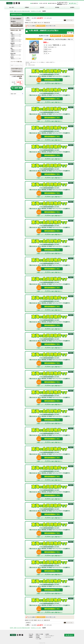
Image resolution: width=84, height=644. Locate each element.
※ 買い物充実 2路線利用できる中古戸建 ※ (44, 30)
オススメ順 (31, 23)
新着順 (35, 23)
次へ (72, 20)
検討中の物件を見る (53, 3)
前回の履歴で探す (35, 3)
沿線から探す (13, 94)
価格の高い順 (47, 23)
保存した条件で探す (44, 3)
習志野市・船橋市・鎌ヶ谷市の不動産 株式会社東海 (20, 11)
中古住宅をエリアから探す (36, 11)
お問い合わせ (74, 3)
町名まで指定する (17, 23)
